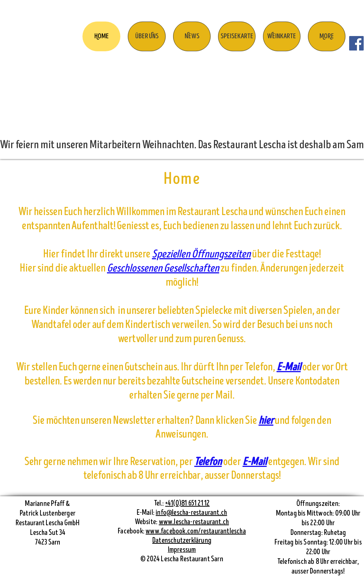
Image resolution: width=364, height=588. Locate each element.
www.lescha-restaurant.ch (194, 522)
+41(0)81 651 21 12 (188, 503)
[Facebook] (356, 43)
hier (266, 421)
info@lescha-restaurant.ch (191, 513)
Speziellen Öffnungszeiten (201, 254)
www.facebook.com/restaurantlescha (196, 531)
